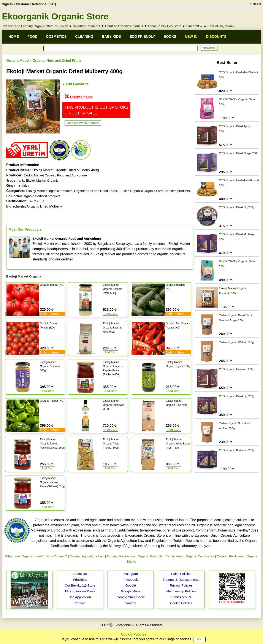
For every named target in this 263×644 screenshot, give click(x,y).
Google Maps (131, 591)
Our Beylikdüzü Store (80, 585)
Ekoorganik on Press (80, 591)
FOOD (32, 37)
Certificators (174, 556)
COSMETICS (56, 37)
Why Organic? (57, 556)
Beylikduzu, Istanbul (222, 26)
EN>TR (256, 4)
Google (131, 585)
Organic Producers (230, 556)
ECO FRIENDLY (142, 37)
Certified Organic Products (124, 26)
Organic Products (150, 556)
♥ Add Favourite (75, 84)
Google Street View (131, 597)
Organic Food (17, 61)
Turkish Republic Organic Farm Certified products (154, 191)
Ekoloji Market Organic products (49, 191)
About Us (80, 574)
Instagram (131, 574)
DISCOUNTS (216, 37)
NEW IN (191, 37)
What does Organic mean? (24, 556)
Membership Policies (181, 591)
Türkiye (24, 186)
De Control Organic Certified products (33, 196)
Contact (80, 603)
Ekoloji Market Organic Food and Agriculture (55, 175)
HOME (14, 37)
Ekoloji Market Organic (42, 180)
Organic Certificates (200, 556)
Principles (80, 580)
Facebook (131, 580)
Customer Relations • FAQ (36, 4)
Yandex (131, 603)
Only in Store (49, 314)
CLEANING (84, 37)
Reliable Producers (86, 26)
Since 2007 (194, 26)
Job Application (80, 597)
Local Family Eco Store (165, 26)
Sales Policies (181, 574)
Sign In (7, 4)
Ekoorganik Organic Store (55, 16)
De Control (36, 201)
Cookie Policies (181, 603)
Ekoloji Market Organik (24, 276)
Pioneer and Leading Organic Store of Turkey (35, 26)
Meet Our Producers (25, 229)
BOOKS (170, 37)
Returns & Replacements (181, 580)
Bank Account (181, 597)
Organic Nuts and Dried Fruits (57, 61)
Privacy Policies (181, 585)
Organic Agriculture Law (87, 556)
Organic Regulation (121, 556)
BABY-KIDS (111, 37)
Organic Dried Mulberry (34, 206)
